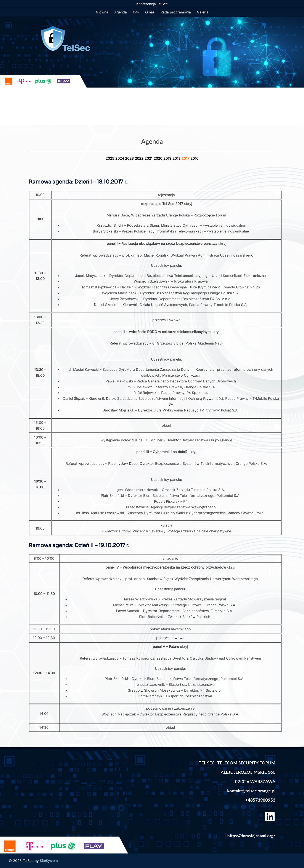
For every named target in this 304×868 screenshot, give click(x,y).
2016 (194, 158)
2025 (110, 158)
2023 (130, 158)
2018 (177, 158)
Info (136, 12)
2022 (140, 158)
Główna (102, 12)
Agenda (121, 12)
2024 (120, 158)
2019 (168, 158)
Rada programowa (176, 12)
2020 (158, 158)
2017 (186, 158)
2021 (149, 158)
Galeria (203, 12)
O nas (150, 12)
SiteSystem (49, 861)
